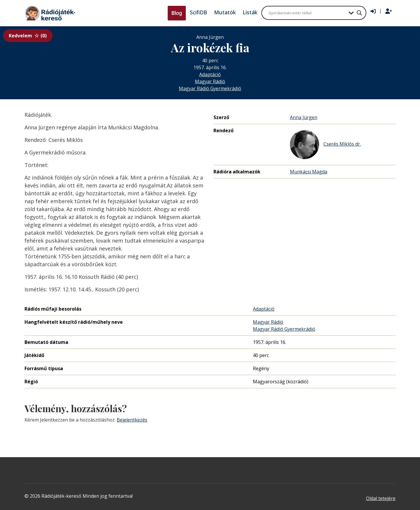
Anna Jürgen (304, 117)
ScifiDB (198, 12)
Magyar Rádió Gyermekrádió (210, 88)
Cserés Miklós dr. (325, 145)
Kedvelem (28, 36)
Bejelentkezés (132, 420)
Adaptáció (210, 74)
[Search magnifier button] (359, 13)
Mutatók (225, 12)
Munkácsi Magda (309, 172)
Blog (177, 13)
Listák (250, 12)
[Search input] (307, 13)
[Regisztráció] (389, 11)
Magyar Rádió (210, 81)
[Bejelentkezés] (373, 11)
